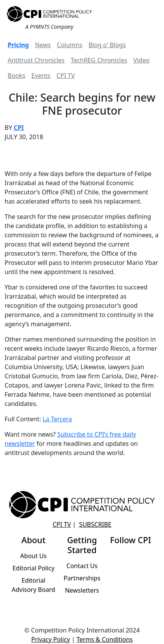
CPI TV (66, 76)
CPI (19, 128)
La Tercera (57, 419)
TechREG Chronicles (99, 60)
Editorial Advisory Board (33, 585)
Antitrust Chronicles (36, 60)
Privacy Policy (50, 639)
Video (141, 60)
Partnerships (82, 578)
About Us (34, 556)
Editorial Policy (33, 568)
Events (41, 76)
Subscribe (95, 524)
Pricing (18, 45)
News (43, 45)
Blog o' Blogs (107, 45)
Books (16, 76)
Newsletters (82, 590)
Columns (70, 45)
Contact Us (82, 566)
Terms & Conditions (105, 639)
